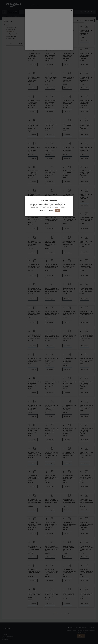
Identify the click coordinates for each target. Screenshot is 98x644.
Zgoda (57, 211)
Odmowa (51, 211)
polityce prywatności (60, 207)
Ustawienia (43, 211)
